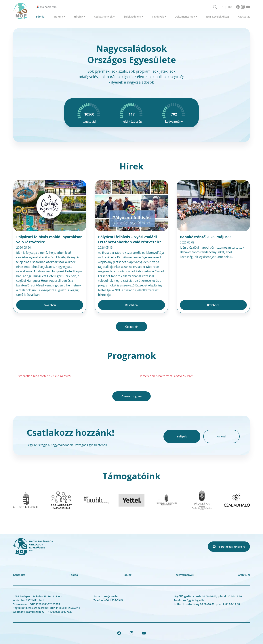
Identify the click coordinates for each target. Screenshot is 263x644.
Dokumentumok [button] (185, 17)
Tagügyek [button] (158, 17)
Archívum (244, 575)
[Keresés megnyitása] (215, 7)
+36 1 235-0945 (114, 600)
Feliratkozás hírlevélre (229, 547)
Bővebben (50, 305)
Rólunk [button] (59, 17)
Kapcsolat (244, 17)
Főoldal (41, 17)
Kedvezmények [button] (103, 17)
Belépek (182, 436)
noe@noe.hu (111, 596)
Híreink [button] (79, 17)
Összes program (131, 396)
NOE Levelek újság (217, 17)
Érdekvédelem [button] (132, 17)
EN (222, 7)
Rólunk (127, 575)
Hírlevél (221, 436)
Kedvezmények (185, 575)
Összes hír (131, 327)
